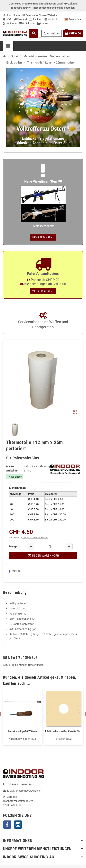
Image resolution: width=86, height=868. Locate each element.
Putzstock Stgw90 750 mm (23, 731)
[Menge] (50, 546)
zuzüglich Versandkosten (35, 538)
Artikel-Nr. (12, 471)
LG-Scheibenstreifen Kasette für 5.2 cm (64, 731)
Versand (20, 19)
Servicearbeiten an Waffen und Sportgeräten (43, 320)
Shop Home (11, 15)
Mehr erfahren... (43, 237)
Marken (43, 23)
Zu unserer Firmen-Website (40, 15)
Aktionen (10, 23)
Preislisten (27, 23)
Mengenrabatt (17, 488)
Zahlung (36, 19)
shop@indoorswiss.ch (28, 791)
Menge (13, 546)
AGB (7, 19)
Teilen (15, 571)
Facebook (7, 825)
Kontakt (51, 19)
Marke (10, 466)
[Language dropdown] (73, 19)
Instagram (18, 825)
